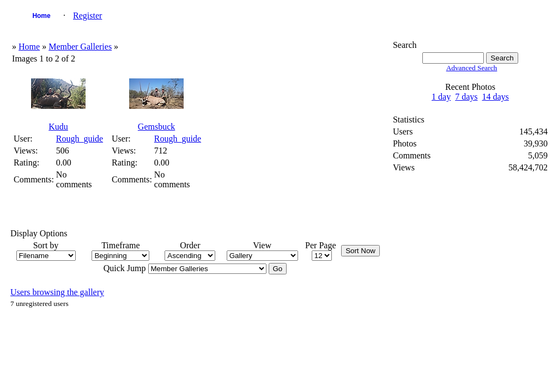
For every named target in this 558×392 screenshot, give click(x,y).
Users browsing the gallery (57, 292)
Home (41, 16)
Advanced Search (472, 68)
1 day (441, 97)
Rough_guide (80, 139)
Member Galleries (80, 47)
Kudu (58, 127)
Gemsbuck (156, 127)
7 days (466, 97)
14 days (496, 97)
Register (87, 16)
